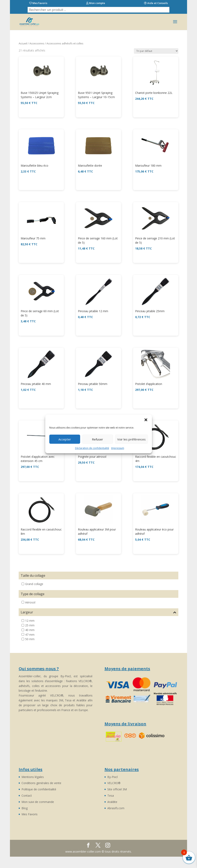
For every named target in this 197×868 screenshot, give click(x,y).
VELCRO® (114, 783)
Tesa (111, 796)
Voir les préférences (131, 439)
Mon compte (96, 3)
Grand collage (34, 584)
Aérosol (30, 602)
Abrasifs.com (116, 808)
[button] (146, 420)
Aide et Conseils (156, 3)
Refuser (97, 439)
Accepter (65, 439)
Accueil (23, 43)
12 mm (30, 621)
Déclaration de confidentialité (92, 448)
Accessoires (37, 43)
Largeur (98, 612)
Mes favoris (38, 3)
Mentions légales (33, 777)
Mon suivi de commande (38, 802)
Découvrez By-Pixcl (97, 846)
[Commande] (156, 51)
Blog (25, 808)
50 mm (30, 639)
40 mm (30, 630)
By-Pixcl (112, 777)
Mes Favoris (30, 814)
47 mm (30, 634)
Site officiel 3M (117, 789)
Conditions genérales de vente (41, 783)
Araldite (112, 802)
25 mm (30, 625)
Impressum (118, 448)
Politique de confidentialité (39, 789)
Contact (27, 796)
